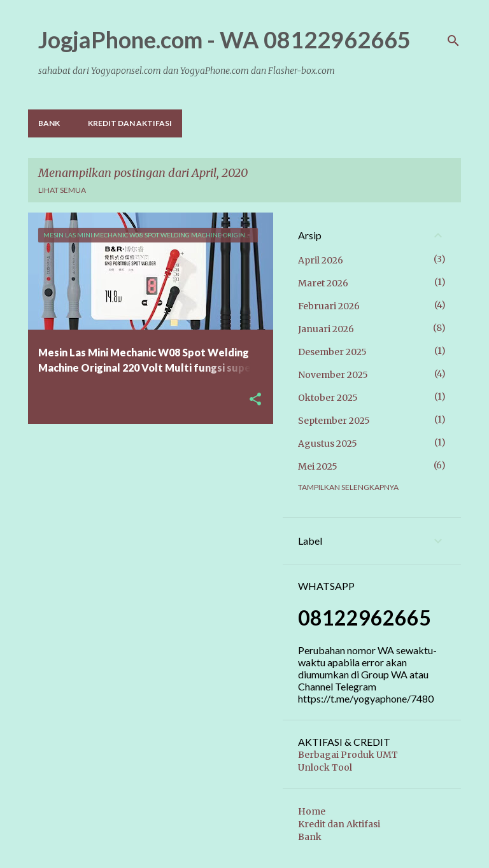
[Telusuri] (453, 41)
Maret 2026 (323, 283)
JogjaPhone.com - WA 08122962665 (224, 39)
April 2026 (321, 260)
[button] (255, 400)
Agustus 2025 (328, 444)
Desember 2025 (332, 352)
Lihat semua (62, 190)
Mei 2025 (318, 466)
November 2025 (333, 375)
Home (312, 811)
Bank (49, 123)
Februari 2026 (329, 306)
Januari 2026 (326, 329)
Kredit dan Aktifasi (130, 123)
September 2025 (334, 421)
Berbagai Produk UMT (348, 755)
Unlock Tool (325, 767)
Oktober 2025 (328, 398)
